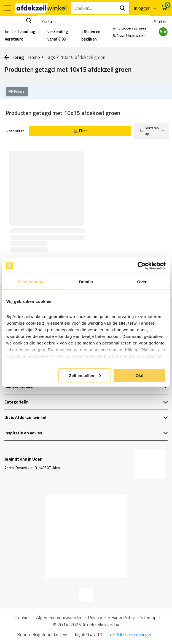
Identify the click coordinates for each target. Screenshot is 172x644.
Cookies (23, 618)
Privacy (95, 618)
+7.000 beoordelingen (130, 635)
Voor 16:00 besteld (20, 32)
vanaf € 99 (58, 32)
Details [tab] (86, 281)
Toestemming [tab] (30, 281)
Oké (139, 375)
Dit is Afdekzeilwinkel (86, 417)
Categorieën (86, 402)
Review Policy (121, 618)
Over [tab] (142, 281)
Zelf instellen (85, 375)
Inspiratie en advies (86, 433)
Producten (15, 131)
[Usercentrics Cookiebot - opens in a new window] (142, 266)
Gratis (91, 32)
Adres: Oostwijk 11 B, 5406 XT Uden (32, 468)
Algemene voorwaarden (59, 618)
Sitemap (148, 618)
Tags (52, 57)
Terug (14, 57)
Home (36, 57)
